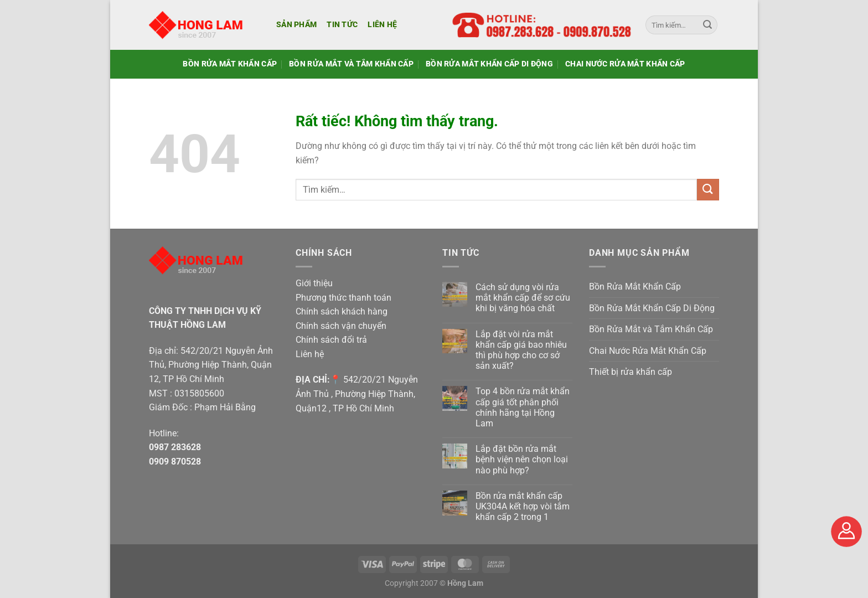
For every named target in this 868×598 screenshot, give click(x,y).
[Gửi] (707, 25)
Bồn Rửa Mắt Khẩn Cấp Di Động (489, 64)
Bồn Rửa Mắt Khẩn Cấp (230, 64)
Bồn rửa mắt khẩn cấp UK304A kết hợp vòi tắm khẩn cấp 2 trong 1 (523, 506)
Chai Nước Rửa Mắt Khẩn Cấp (625, 64)
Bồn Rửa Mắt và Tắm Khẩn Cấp (351, 64)
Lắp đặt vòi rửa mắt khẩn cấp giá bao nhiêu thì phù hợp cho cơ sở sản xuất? (521, 350)
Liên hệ (382, 25)
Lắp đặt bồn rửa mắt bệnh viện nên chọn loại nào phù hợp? (522, 459)
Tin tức (342, 25)
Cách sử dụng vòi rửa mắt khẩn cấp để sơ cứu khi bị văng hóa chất (523, 298)
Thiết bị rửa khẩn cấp (631, 372)
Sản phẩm (296, 25)
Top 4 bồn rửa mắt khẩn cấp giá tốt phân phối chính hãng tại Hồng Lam (523, 407)
